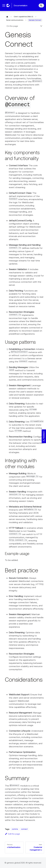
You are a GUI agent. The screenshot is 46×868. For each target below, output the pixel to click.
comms (15, 829)
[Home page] (7, 17)
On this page (12, 26)
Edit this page (12, 834)
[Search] (41, 5)
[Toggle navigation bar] (4, 5)
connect (24, 829)
